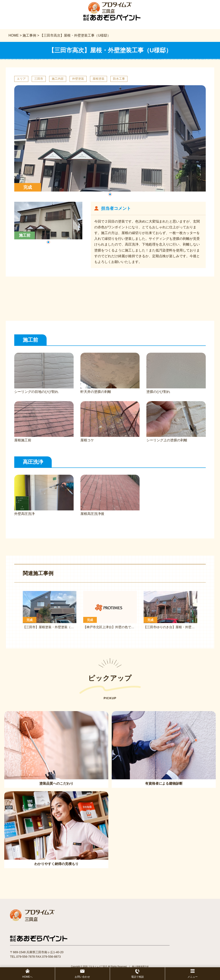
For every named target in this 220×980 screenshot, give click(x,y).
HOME (14, 37)
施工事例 (29, 37)
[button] (110, 196)
